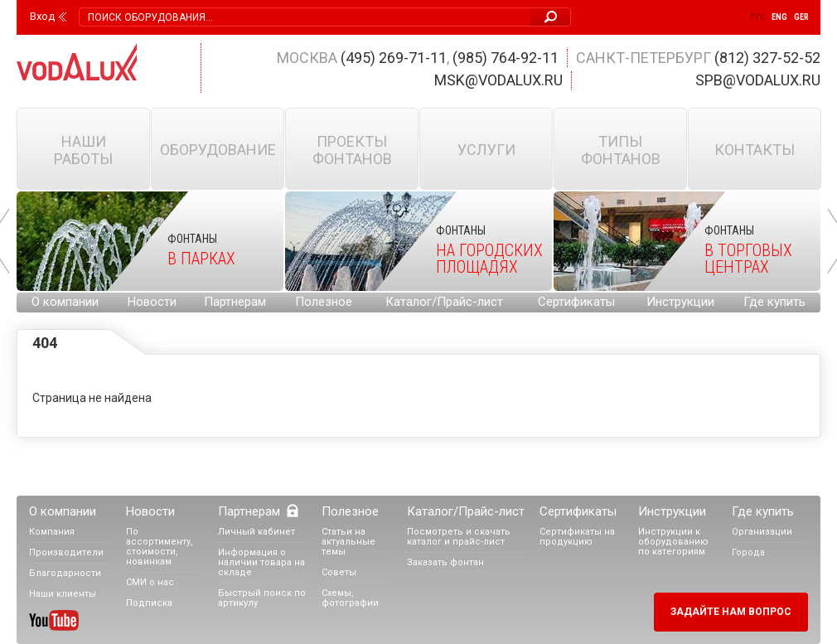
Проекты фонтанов (352, 150)
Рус (757, 17)
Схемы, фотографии (350, 598)
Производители (66, 552)
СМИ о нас (150, 582)
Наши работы (83, 150)
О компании (65, 302)
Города (748, 552)
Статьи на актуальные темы (348, 542)
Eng (779, 17)
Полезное (324, 302)
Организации (762, 532)
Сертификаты (576, 302)
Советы (339, 572)
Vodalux (77, 62)
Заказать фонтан (445, 562)
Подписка (149, 603)
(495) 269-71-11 (394, 58)
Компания (52, 532)
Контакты (755, 150)
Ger (801, 17)
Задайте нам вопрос (731, 612)
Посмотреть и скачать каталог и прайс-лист (459, 537)
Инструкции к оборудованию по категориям (673, 542)
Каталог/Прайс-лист (444, 302)
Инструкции (680, 302)
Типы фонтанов (621, 150)
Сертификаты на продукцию (577, 537)
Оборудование (218, 150)
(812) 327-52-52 (767, 58)
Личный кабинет (256, 532)
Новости (152, 302)
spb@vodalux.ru (758, 80)
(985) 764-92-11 (506, 58)
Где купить (774, 302)
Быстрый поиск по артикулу (262, 598)
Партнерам (235, 302)
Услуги (486, 150)
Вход (42, 17)
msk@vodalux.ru (498, 80)
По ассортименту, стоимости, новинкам (160, 547)
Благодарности (65, 573)
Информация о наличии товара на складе (261, 562)
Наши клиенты (63, 594)
